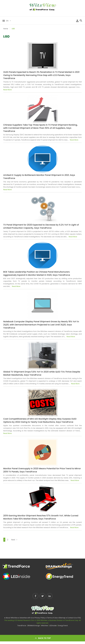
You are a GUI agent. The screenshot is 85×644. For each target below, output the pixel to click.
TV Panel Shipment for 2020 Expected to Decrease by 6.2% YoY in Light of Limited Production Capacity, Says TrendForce (41, 226)
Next (15, 540)
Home (6, 29)
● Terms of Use (52, 618)
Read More (7, 90)
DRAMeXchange (34, 626)
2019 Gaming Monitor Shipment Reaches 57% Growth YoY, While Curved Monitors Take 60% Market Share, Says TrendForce (41, 517)
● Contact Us (71, 618)
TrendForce (22, 626)
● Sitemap (62, 618)
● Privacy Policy (39, 618)
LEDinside (53, 626)
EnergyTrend (63, 626)
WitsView (45, 626)
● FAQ (78, 618)
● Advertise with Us (26, 618)
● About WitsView (11, 618)
